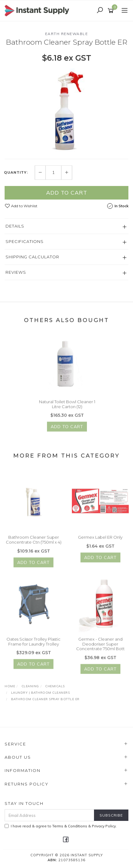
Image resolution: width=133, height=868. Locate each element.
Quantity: (16, 173)
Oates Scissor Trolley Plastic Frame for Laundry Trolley (33, 645)
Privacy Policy (104, 826)
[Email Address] (49, 815)
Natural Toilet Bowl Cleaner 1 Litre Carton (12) (67, 408)
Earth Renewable (67, 34)
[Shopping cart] (112, 11)
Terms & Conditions (70, 826)
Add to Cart (67, 193)
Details (15, 226)
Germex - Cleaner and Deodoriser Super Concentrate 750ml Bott (100, 648)
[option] (66, 110)
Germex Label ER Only (100, 541)
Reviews (16, 272)
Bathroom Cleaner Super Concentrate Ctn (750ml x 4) (34, 543)
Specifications (25, 241)
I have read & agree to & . (61, 826)
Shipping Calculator (32, 257)
